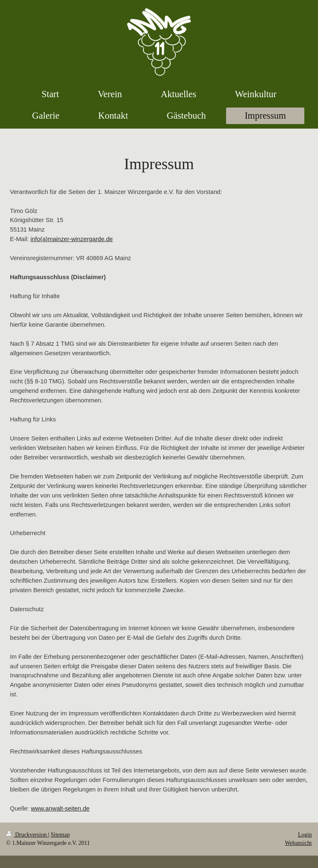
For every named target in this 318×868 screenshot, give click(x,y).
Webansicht (298, 843)
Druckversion (27, 835)
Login (305, 835)
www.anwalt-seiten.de (60, 808)
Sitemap (60, 835)
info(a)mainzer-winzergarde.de (72, 239)
